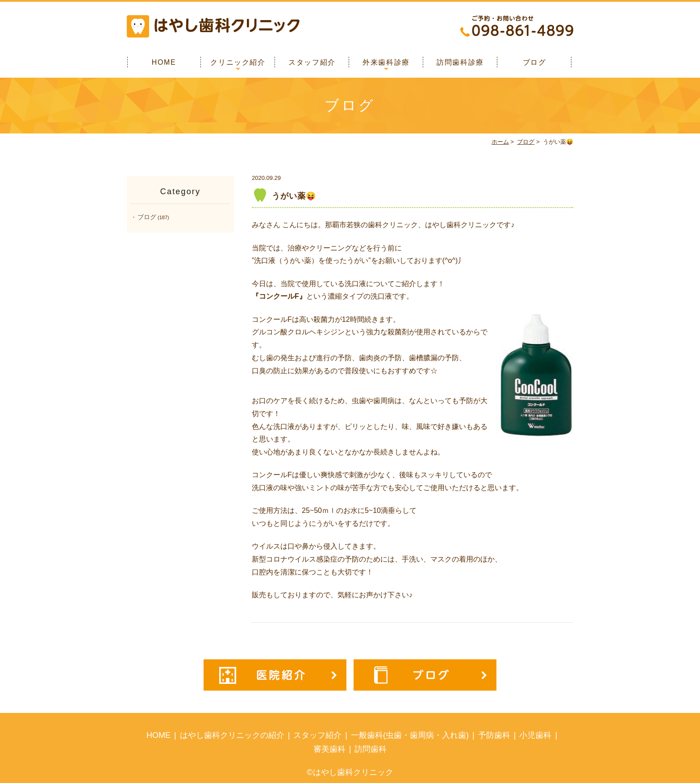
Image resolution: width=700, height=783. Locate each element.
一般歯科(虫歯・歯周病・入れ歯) (410, 735)
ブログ (535, 62)
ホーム (500, 142)
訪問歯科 (371, 749)
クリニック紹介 (238, 62)
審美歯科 (329, 749)
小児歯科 (535, 735)
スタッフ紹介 (312, 62)
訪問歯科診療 (460, 62)
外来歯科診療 (386, 62)
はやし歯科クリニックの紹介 (232, 735)
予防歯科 (494, 735)
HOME (164, 62)
